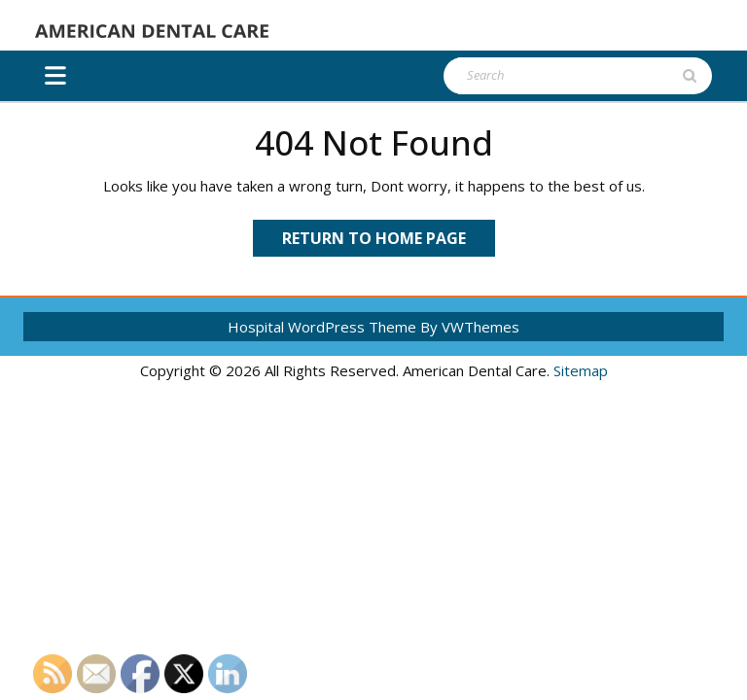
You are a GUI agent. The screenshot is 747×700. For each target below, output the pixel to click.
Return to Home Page (389, 241)
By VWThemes (470, 327)
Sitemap (581, 370)
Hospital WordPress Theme (322, 327)
